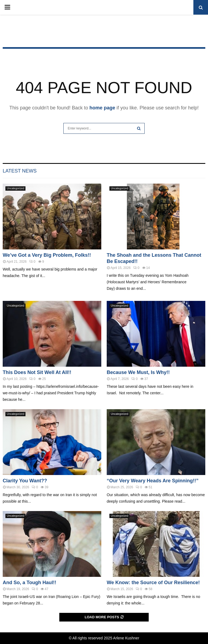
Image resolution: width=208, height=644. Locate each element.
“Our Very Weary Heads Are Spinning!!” (153, 481)
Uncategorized (15, 188)
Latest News (20, 171)
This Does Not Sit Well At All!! (37, 372)
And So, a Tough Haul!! (30, 583)
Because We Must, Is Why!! (138, 372)
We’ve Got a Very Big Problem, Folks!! (47, 255)
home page (102, 108)
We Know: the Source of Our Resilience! (153, 583)
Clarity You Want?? (25, 481)
